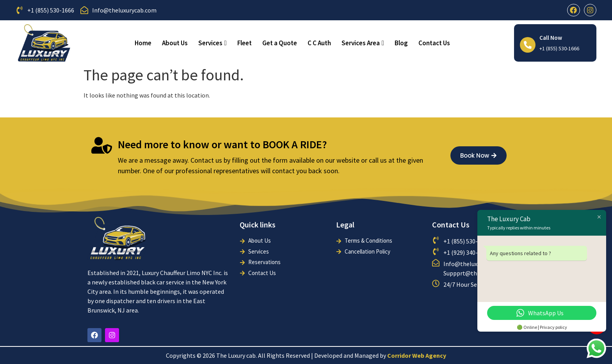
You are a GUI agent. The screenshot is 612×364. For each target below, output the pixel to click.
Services (213, 43)
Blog (401, 43)
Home (143, 43)
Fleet (245, 43)
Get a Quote (280, 43)
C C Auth (319, 43)
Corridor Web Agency (417, 355)
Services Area (363, 43)
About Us (175, 43)
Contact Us (434, 43)
